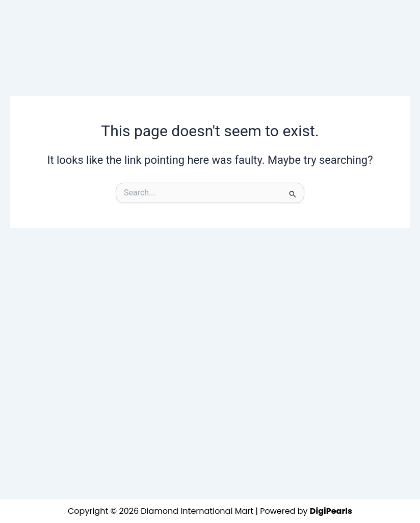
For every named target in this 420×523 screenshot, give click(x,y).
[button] (202, 20)
